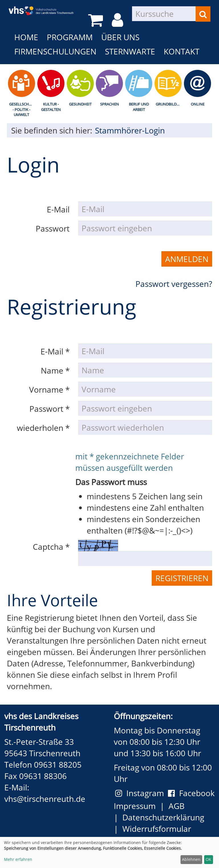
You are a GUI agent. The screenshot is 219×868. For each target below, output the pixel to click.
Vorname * (49, 390)
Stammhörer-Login (130, 130)
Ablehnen (191, 859)
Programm (70, 37)
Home (26, 37)
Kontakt (182, 51)
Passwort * (49, 409)
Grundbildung (169, 104)
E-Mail (58, 209)
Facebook (191, 793)
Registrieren (182, 578)
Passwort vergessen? (174, 284)
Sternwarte (130, 51)
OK (208, 859)
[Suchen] (203, 14)
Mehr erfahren (18, 859)
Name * (55, 370)
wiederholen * (43, 428)
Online (198, 104)
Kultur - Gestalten (51, 107)
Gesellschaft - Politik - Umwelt (22, 109)
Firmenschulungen (55, 51)
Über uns (120, 37)
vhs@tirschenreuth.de (45, 799)
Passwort (53, 228)
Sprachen (109, 104)
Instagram (142, 793)
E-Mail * (55, 351)
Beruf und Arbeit (139, 107)
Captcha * (51, 547)
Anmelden (187, 259)
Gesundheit (80, 104)
